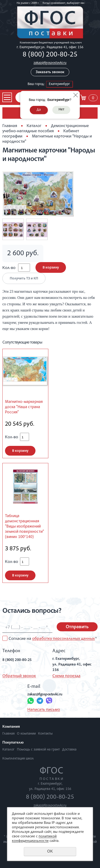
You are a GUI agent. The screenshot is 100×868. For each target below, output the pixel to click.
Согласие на (53, 639)
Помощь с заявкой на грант (38, 750)
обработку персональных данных (63, 639)
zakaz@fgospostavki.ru (50, 63)
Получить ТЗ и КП (24, 279)
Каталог (34, 126)
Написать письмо (44, 710)
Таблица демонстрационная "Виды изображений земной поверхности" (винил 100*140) (25, 527)
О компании (26, 734)
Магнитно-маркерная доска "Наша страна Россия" (24, 407)
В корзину (51, 268)
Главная (10, 126)
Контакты (45, 734)
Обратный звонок (19, 676)
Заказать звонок (50, 72)
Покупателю (13, 743)
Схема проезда (66, 676)
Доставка (69, 750)
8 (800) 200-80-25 (50, 55)
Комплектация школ (18, 759)
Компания (11, 727)
